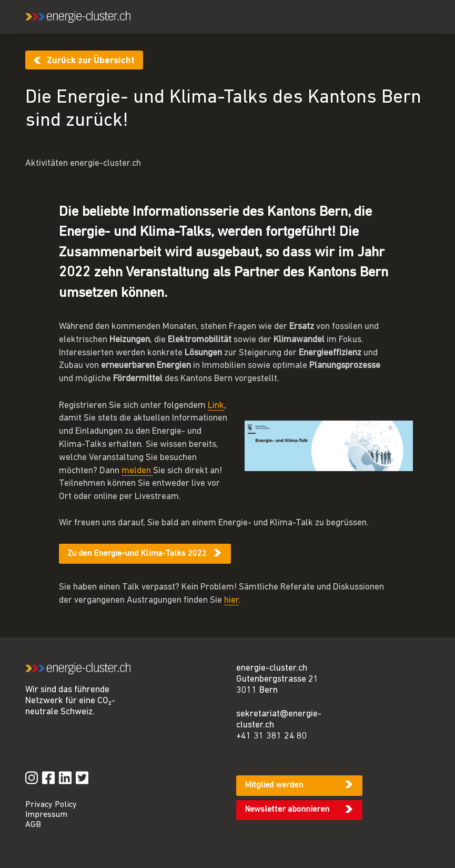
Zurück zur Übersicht (91, 61)
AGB (33, 825)
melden (137, 471)
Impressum (46, 815)
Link (216, 406)
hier (231, 600)
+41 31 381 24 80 (272, 736)
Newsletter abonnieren (287, 810)
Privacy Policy (51, 805)
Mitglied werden (274, 785)
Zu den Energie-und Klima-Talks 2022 (137, 554)
